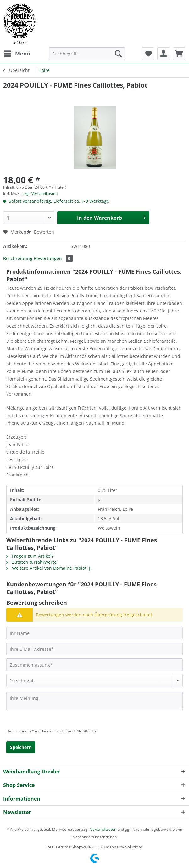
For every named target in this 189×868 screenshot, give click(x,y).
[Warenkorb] (179, 54)
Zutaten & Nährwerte (31, 562)
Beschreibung (18, 258)
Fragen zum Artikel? (30, 556)
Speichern (21, 747)
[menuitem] (17, 54)
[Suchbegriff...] (87, 54)
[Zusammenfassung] (94, 665)
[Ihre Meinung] (94, 701)
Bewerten (40, 232)
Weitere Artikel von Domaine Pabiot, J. (49, 568)
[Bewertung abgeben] (94, 681)
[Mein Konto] (164, 54)
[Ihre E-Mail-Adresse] (94, 649)
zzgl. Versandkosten (40, 193)
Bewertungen (53, 258)
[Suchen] (118, 54)
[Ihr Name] (94, 633)
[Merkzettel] (148, 54)
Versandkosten (103, 829)
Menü (17, 53)
